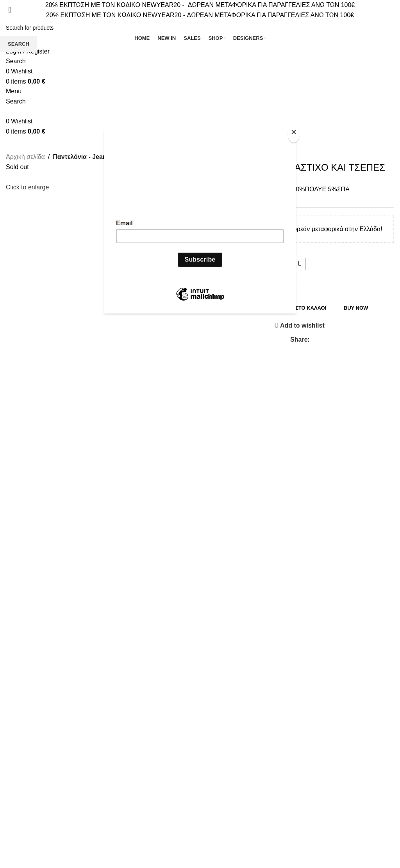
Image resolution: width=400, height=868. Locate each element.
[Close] (294, 134)
